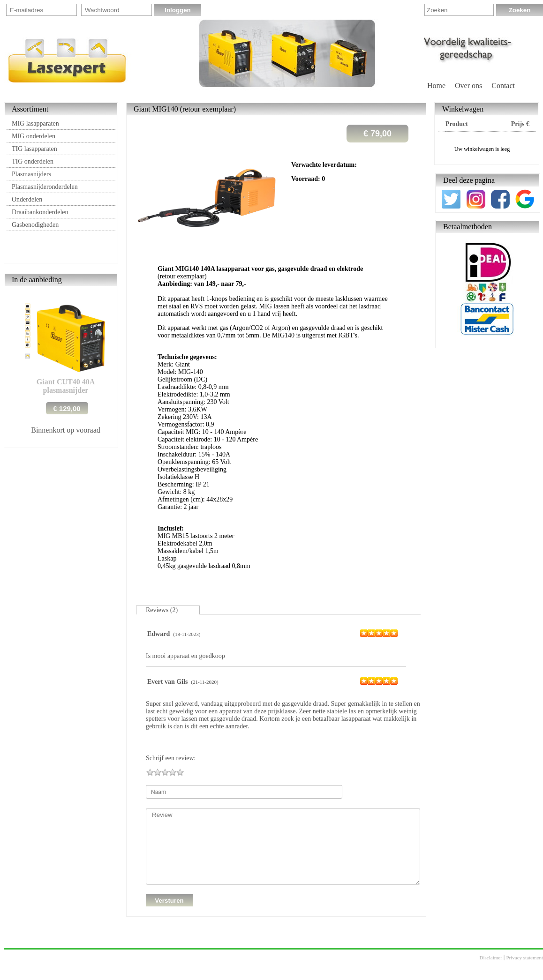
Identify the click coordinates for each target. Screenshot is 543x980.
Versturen (169, 901)
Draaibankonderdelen (40, 212)
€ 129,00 (67, 408)
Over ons (468, 86)
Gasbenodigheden (35, 225)
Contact (503, 86)
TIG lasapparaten (34, 149)
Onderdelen (27, 199)
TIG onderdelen (33, 161)
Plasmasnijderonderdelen (45, 187)
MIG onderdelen (34, 136)
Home (436, 86)
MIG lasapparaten (35, 123)
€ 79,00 (377, 134)
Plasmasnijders (31, 174)
